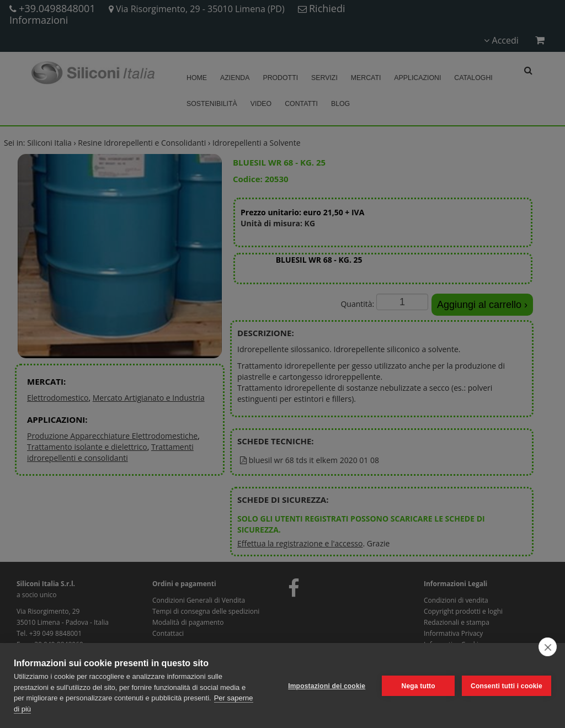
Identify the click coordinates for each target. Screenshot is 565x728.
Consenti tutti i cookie (507, 686)
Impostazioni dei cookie (326, 686)
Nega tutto (417, 686)
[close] (548, 647)
